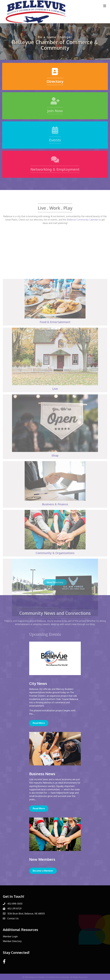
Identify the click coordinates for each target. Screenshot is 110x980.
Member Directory (12, 941)
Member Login (10, 936)
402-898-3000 (15, 904)
